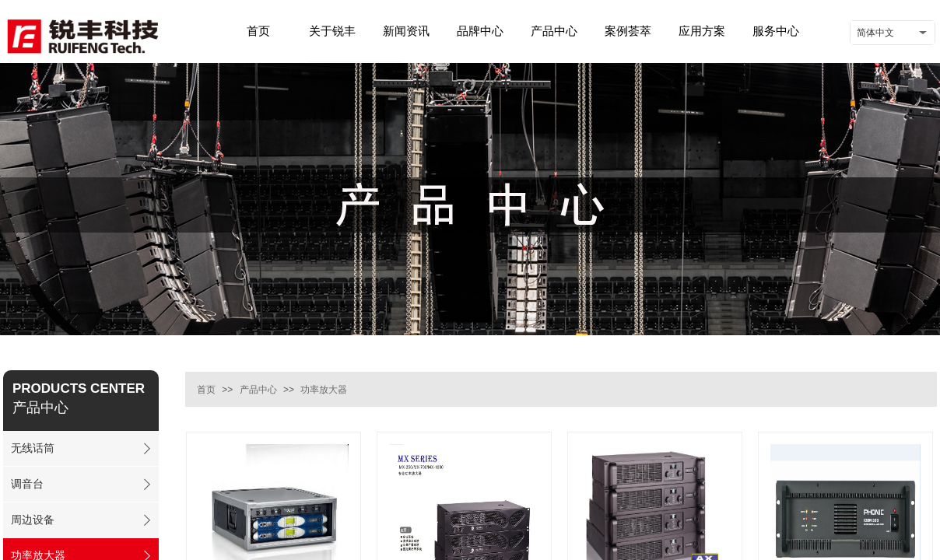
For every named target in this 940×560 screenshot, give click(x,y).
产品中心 (258, 390)
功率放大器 (324, 390)
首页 (206, 390)
